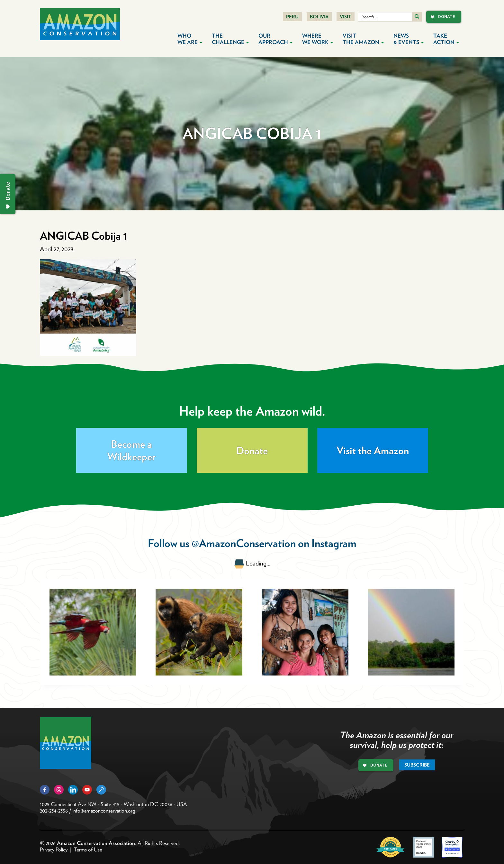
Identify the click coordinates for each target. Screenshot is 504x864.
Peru (292, 17)
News (409, 39)
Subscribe (417, 765)
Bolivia (319, 17)
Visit (346, 17)
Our (275, 39)
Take (446, 39)
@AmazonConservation (244, 543)
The (230, 39)
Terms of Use (88, 850)
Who (190, 39)
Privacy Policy (54, 850)
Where (318, 39)
